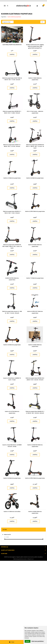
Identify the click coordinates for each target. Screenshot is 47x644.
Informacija (5, 547)
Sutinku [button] (28, 641)
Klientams (4, 554)
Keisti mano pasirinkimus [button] (38, 641)
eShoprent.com (30, 559)
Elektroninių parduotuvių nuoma (20, 559)
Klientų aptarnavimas (8, 550)
